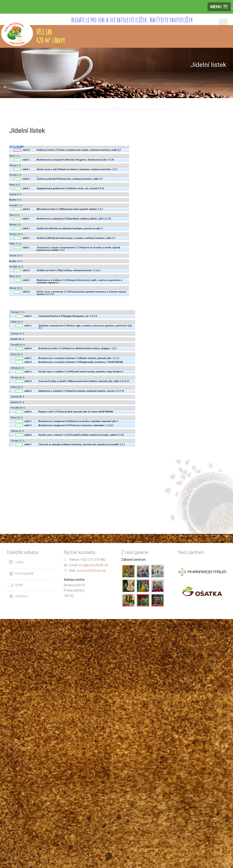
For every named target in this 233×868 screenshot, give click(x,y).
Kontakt (22, 596)
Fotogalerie (24, 574)
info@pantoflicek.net (93, 565)
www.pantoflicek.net (91, 571)
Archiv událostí (172, 627)
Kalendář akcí (198, 627)
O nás (19, 562)
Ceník (19, 585)
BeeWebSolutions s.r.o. (32, 633)
